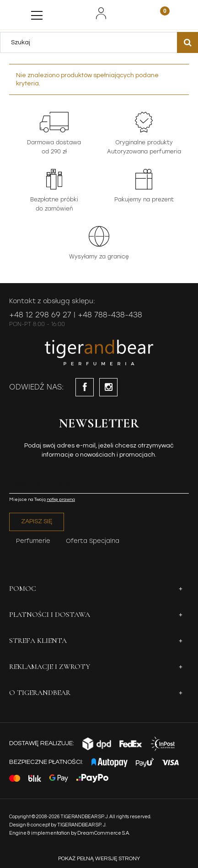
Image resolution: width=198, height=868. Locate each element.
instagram (108, 387)
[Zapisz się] (37, 522)
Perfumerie (33, 541)
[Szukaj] (187, 42)
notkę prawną (61, 500)
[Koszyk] (159, 14)
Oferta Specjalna (93, 541)
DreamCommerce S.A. (104, 833)
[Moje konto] (101, 13)
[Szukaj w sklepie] (91, 42)
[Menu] (37, 13)
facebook (85, 387)
